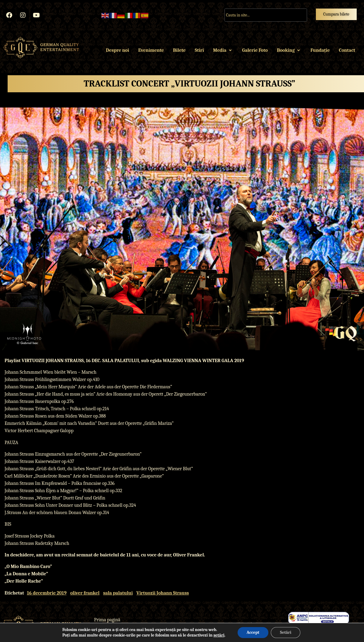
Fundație (320, 50)
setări (219, 635)
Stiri (199, 50)
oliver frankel (85, 593)
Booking (289, 50)
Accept (253, 632)
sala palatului (118, 593)
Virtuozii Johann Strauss (163, 593)
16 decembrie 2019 (47, 593)
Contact (347, 50)
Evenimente (151, 50)
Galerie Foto (255, 50)
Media (223, 50)
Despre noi (118, 50)
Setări (286, 632)
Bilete (179, 50)
